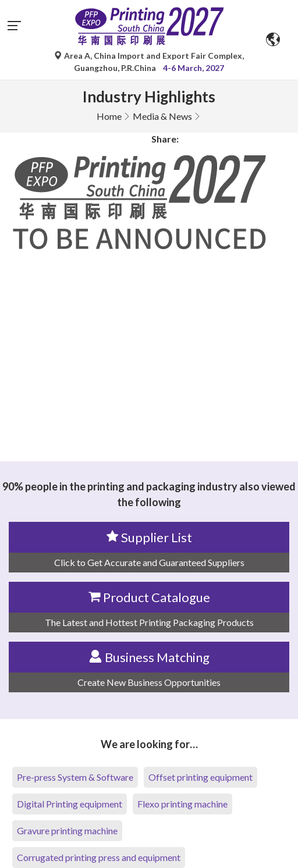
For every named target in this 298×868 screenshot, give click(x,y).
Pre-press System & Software (75, 777)
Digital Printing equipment (70, 804)
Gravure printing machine (67, 830)
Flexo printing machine (182, 804)
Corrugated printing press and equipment (99, 857)
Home (109, 116)
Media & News (162, 116)
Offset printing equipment (201, 777)
